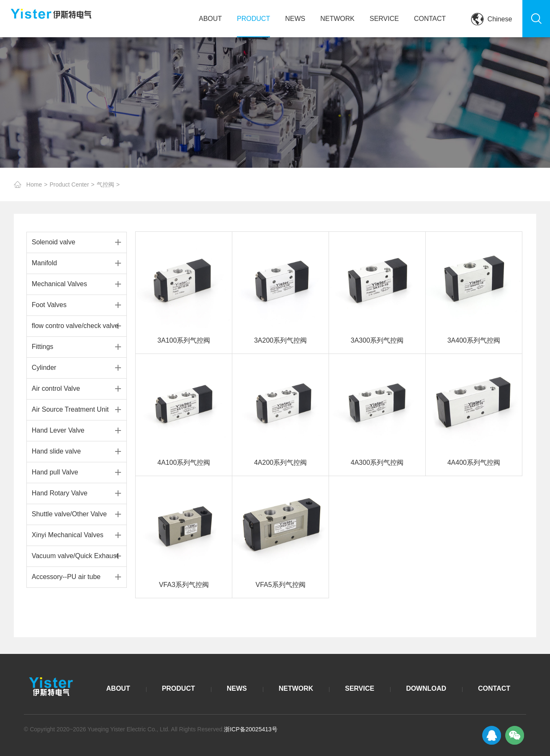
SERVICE (384, 19)
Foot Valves (49, 305)
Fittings (43, 347)
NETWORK (337, 19)
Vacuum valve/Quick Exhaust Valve (75, 559)
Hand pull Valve (55, 472)
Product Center (69, 185)
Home (34, 185)
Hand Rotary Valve (60, 493)
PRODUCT (253, 19)
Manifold (44, 263)
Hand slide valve (56, 451)
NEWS (295, 19)
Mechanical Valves (59, 284)
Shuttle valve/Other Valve (69, 514)
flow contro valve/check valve (75, 326)
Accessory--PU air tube (66, 577)
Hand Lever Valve (58, 430)
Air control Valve (56, 388)
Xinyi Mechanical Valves (68, 535)
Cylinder (44, 368)
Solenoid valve (54, 242)
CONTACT (430, 19)
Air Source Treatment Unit (70, 409)
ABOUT (210, 19)
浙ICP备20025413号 (251, 729)
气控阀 (105, 185)
